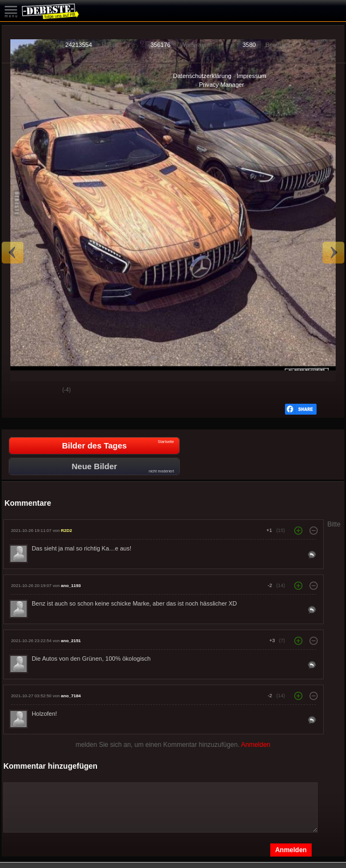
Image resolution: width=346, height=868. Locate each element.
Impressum (251, 76)
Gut (19, 391)
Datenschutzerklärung (202, 76)
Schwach (46, 391)
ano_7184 (71, 696)
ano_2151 (71, 641)
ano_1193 (71, 586)
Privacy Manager (221, 85)
